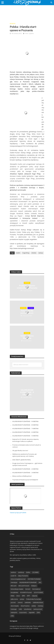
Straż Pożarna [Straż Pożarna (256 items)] (25, 606)
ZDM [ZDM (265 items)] (38, 612)
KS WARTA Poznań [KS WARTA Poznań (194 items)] (26, 592)
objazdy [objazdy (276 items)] (35, 596)
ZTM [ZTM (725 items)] (12, 616)
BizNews (13, 24)
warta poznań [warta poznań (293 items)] (38, 609)
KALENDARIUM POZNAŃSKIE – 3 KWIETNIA (25, 473)
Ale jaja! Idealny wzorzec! (20, 450)
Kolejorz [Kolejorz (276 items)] (34, 586)
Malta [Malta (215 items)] (13, 596)
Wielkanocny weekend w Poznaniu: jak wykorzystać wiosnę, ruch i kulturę (24, 455)
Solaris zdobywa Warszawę (27, 337)
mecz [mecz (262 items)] (18, 596)
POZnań (31, 308)
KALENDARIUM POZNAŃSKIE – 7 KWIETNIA (25, 429)
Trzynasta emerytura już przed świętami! (25, 480)
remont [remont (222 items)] (20, 602)
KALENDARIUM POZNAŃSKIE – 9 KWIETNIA (27, 392)
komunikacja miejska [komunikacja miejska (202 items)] (17, 589)
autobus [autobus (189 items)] (13, 572)
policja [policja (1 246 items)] (22, 599)
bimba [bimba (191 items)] (28, 572)
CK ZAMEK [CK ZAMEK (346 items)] (35, 572)
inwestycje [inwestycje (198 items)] (14, 582)
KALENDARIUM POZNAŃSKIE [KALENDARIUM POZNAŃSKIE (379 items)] (28, 582)
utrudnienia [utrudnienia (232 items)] (28, 609)
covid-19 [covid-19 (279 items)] (13, 576)
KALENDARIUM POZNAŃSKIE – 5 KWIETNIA (25, 436)
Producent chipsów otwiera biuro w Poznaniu (27, 287)
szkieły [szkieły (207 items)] (34, 606)
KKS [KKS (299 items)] (40, 582)
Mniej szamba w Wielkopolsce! (22, 476)
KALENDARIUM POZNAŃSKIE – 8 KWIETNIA (25, 425)
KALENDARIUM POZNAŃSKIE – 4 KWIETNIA (25, 469)
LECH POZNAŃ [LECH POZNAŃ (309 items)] (38, 592)
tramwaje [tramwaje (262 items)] (14, 609)
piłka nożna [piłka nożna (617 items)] (14, 599)
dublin (18, 253)
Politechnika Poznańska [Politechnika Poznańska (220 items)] (34, 599)
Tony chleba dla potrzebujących (27, 312)
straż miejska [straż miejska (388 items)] (15, 606)
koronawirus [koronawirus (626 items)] (36, 589)
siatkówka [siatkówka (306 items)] (28, 602)
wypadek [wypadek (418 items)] (32, 612)
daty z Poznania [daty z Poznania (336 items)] (23, 576)
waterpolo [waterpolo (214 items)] (14, 612)
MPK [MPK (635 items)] (23, 596)
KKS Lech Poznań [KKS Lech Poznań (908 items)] (24, 586)
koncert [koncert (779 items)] (28, 589)
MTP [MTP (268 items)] (28, 596)
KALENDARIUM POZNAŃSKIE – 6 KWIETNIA (25, 432)
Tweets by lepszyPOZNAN (18, 513)
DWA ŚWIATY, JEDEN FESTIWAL (22, 460)
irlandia (34, 253)
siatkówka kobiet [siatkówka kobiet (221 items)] (38, 602)
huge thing (26, 253)
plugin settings (34, 628)
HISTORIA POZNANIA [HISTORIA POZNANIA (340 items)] (34, 579)
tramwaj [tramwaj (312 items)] (40, 606)
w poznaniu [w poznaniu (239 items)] (23, 612)
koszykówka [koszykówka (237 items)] (14, 592)
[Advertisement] (27, 12)
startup (41, 253)
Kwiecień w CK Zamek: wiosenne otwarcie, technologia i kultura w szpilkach (26, 440)
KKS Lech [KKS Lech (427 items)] (14, 586)
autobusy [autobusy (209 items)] (21, 572)
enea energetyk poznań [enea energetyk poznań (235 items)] (18, 579)
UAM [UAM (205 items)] (20, 609)
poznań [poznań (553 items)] (13, 602)
